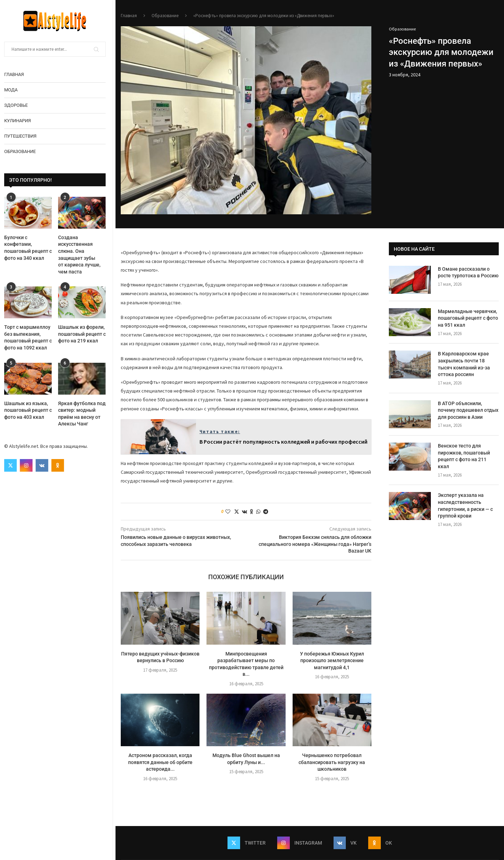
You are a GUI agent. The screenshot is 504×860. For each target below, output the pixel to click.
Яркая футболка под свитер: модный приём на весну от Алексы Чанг (85, 414)
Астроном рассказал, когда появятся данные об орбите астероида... (160, 762)
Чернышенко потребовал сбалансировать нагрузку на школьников (332, 762)
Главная (17, 74)
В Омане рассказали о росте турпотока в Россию (468, 272)
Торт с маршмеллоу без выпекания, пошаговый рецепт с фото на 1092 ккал (31, 337)
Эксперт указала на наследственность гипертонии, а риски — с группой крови (465, 505)
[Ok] (61, 465)
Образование (23, 151)
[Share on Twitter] (237, 512)
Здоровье (19, 105)
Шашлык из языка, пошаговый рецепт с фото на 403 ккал (31, 410)
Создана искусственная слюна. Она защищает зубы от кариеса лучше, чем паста (82, 255)
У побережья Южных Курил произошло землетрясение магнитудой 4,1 (332, 661)
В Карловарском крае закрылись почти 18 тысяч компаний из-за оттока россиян (464, 364)
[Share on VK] (244, 512)
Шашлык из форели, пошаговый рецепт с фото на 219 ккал (85, 334)
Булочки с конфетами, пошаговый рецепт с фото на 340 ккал (31, 248)
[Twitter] (13, 465)
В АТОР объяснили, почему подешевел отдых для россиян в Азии (468, 410)
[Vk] (45, 465)
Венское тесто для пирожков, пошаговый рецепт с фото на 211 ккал (464, 456)
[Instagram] (29, 465)
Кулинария (20, 121)
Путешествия (23, 136)
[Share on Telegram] (266, 512)
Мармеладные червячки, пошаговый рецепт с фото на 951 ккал (468, 318)
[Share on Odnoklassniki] (252, 512)
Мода (14, 90)
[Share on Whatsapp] (258, 512)
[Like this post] (228, 512)
